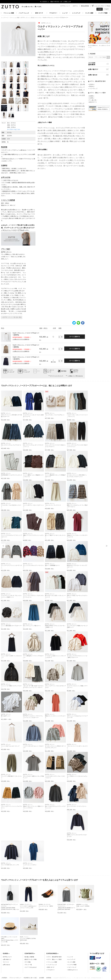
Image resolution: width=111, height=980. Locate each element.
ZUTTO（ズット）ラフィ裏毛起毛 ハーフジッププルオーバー (33, 656)
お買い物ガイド (99, 69)
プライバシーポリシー (15, 978)
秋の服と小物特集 (29, 957)
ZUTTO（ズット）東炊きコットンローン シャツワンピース (55, 716)
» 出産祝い (91, 98)
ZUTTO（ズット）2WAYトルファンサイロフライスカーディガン (77, 835)
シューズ (65, 13)
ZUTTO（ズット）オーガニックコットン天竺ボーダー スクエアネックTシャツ (55, 746)
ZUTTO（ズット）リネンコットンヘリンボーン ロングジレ (77, 746)
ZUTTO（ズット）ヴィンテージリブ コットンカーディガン (11, 565)
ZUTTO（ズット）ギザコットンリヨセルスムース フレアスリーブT (77, 716)
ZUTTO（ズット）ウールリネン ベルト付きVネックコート (11, 505)
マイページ (6, 962)
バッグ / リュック (24, 13)
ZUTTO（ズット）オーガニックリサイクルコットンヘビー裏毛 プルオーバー (77, 656)
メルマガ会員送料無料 (99, 64)
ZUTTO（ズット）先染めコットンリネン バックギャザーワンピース (77, 535)
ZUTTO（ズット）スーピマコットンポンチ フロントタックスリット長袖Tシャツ (11, 595)
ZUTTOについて (65, 6)
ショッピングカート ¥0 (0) (102, 6)
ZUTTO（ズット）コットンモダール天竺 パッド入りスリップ (11, 656)
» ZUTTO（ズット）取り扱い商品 (12, 317)
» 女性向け (91, 84)
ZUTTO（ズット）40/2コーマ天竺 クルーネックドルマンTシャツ (77, 595)
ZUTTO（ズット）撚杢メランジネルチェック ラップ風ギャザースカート (77, 505)
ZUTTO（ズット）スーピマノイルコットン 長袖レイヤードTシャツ (77, 686)
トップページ (5, 18)
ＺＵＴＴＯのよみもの (31, 967)
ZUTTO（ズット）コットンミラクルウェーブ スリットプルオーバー (11, 535)
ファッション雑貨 (9, 13)
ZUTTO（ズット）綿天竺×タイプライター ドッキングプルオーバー (77, 565)
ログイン (75, 6)
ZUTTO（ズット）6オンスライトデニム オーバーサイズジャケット (33, 445)
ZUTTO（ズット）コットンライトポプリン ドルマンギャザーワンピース (33, 595)
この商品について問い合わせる (75, 376)
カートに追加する (75, 337)
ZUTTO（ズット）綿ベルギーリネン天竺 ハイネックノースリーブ (55, 595)
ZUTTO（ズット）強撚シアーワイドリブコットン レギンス (33, 535)
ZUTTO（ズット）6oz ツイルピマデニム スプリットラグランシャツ (55, 806)
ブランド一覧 (28, 965)
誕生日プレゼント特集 (31, 959)
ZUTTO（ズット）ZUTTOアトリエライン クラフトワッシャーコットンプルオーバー (33, 716)
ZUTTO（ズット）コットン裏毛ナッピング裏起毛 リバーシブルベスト (33, 475)
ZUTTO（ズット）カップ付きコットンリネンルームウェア (77, 776)
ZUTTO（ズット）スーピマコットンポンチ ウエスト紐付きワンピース (33, 415)
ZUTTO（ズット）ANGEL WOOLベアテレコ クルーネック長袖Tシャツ (55, 626)
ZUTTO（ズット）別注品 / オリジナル (31, 18)
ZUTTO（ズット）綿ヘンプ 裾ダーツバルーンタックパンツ (55, 535)
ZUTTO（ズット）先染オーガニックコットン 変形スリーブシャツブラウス (33, 806)
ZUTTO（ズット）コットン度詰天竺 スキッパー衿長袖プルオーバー (55, 475)
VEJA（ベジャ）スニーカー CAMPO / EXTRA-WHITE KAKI (28, 938)
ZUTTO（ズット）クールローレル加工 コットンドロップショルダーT (55, 656)
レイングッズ (76, 13)
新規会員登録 (85, 6)
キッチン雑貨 (89, 13)
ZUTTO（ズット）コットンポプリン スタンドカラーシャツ (33, 505)
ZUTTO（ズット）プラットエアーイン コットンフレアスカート (11, 806)
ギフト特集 (28, 962)
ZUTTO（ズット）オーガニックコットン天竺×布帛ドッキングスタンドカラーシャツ (77, 475)
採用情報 (49, 978)
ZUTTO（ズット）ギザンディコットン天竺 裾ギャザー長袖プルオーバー (11, 415)
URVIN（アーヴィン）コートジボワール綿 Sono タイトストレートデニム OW (28, 906)
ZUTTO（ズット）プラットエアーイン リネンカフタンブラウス (55, 686)
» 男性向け (91, 86)
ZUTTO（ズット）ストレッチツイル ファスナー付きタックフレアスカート (55, 445)
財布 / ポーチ (39, 13)
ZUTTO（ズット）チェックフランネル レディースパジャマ (33, 565)
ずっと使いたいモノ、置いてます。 (32, 7)
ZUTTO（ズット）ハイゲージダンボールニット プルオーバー (33, 746)
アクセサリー (53, 13)
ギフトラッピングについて (57, 376)
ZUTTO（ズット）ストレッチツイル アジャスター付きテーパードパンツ (77, 445)
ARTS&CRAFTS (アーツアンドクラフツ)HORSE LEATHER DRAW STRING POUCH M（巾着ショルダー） (10, 908)
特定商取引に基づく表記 (30, 978)
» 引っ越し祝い (93, 100)
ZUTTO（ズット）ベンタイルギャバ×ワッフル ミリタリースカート (55, 776)
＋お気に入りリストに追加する (21, 339)
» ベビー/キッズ (93, 89)
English (107, 9)
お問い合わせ (99, 75)
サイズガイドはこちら (14, 129)
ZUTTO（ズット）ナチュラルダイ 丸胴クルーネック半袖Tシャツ (33, 776)
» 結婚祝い (91, 96)
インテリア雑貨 (103, 13)
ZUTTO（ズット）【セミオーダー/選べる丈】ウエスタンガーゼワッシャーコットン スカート (33, 686)
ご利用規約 (4, 978)
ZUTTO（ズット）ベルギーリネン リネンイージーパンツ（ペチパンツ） (77, 415)
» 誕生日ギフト (93, 102)
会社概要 (42, 978)
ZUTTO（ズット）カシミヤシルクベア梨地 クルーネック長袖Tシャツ (77, 626)
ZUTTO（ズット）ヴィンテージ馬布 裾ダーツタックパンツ (11, 776)
